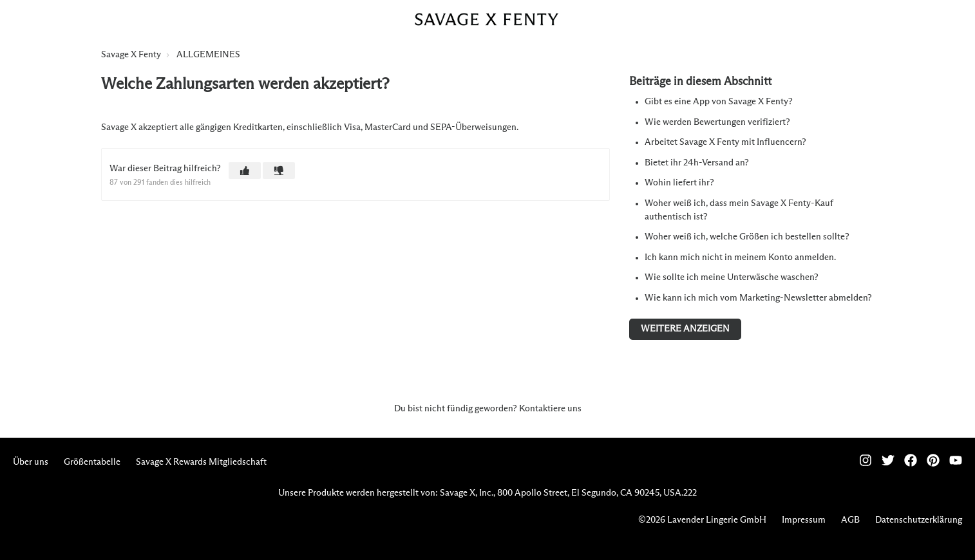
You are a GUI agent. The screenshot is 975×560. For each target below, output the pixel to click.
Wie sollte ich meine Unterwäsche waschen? (732, 277)
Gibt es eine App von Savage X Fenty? (719, 102)
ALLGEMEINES (208, 55)
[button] (245, 171)
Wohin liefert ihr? (679, 183)
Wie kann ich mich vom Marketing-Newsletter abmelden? (758, 298)
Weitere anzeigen (685, 329)
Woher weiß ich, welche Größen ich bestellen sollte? (747, 237)
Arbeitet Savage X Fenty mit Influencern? (725, 142)
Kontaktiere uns (550, 409)
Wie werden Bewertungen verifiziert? (717, 122)
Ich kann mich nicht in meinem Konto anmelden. (740, 257)
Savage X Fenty (131, 55)
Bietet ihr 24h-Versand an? (697, 163)
